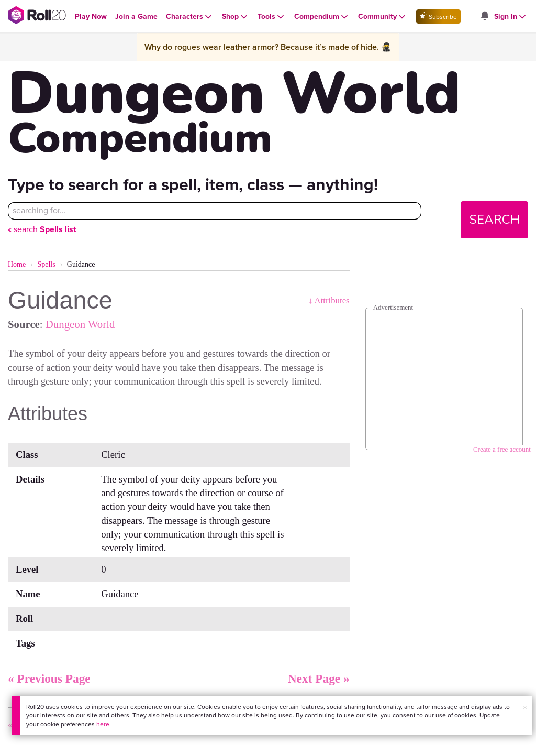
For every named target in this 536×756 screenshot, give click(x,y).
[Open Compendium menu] (322, 17)
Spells (46, 264)
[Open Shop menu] (236, 17)
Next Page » (319, 678)
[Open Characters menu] (190, 17)
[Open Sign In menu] (511, 17)
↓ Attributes (329, 300)
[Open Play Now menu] (91, 17)
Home (17, 264)
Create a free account (502, 449)
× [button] (525, 708)
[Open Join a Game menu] (136, 17)
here (103, 724)
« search (42, 229)
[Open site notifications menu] (485, 17)
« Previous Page (49, 678)
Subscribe (438, 17)
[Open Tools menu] (272, 17)
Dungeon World (80, 324)
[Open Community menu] (383, 17)
